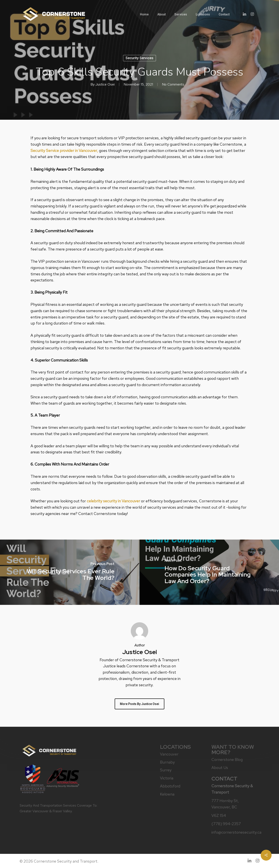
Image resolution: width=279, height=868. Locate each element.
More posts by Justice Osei (139, 704)
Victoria (167, 778)
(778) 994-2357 (226, 824)
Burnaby (167, 762)
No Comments (173, 84)
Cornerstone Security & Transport (232, 789)
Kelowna (167, 794)
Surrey (166, 770)
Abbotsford (170, 786)
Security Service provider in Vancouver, (64, 151)
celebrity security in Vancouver (113, 501)
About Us (220, 768)
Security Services (139, 58)
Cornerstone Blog (227, 759)
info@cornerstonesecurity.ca (235, 832)
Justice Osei (105, 84)
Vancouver (169, 754)
